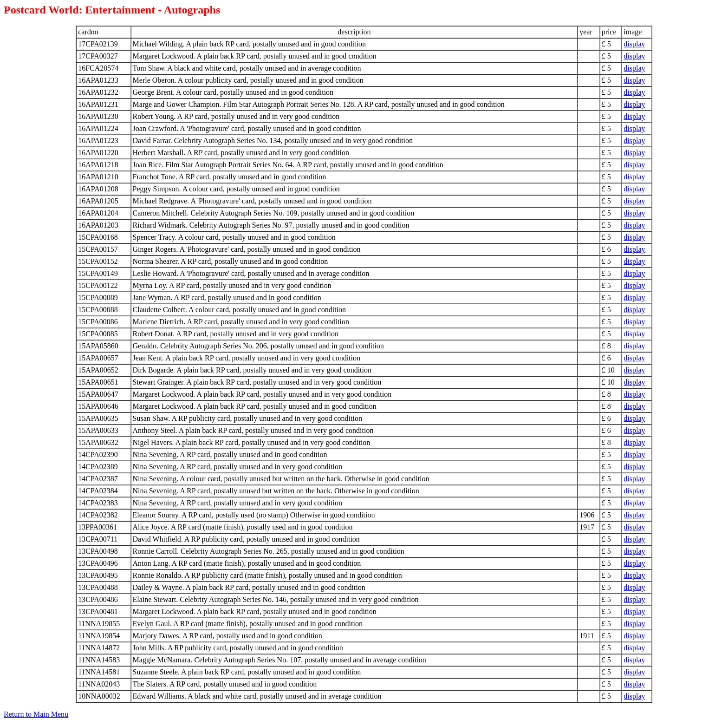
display (634, 44)
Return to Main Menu (36, 714)
